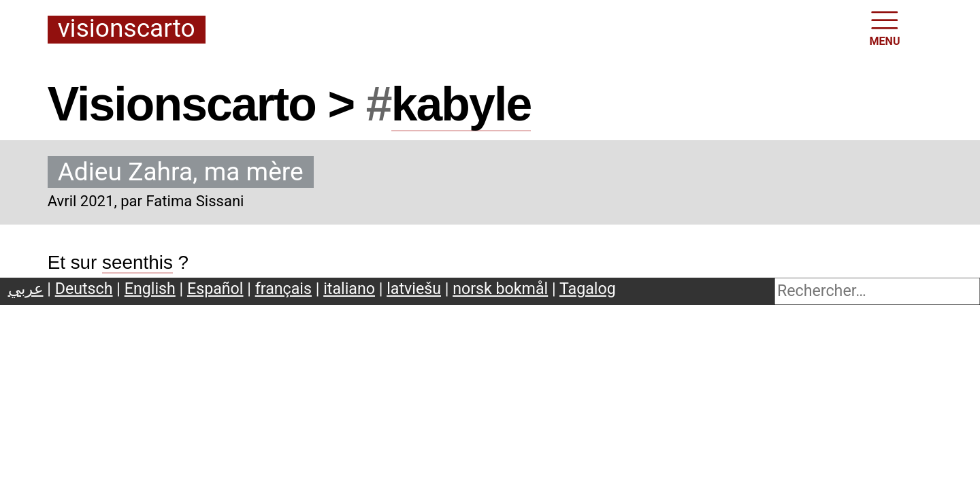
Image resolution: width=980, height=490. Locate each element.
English (150, 289)
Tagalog (588, 289)
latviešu (414, 289)
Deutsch (84, 289)
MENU (885, 27)
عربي (26, 289)
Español (215, 289)
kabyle (461, 104)
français (283, 289)
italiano (349, 289)
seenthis (137, 262)
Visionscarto (127, 29)
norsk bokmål (500, 289)
